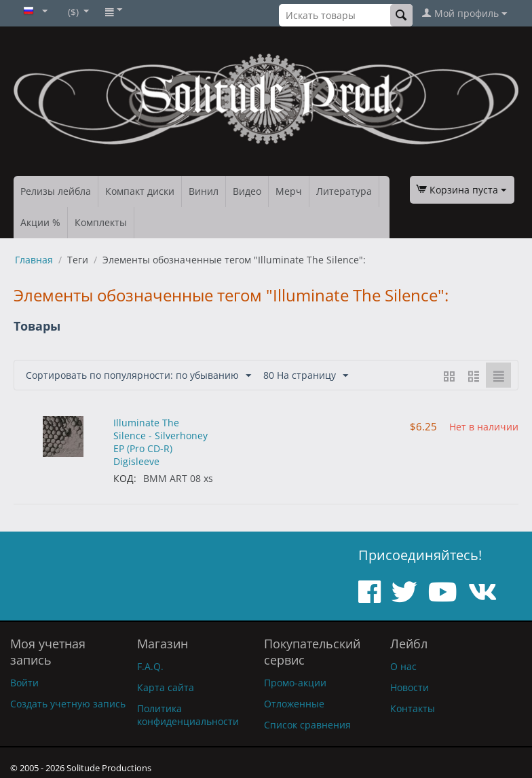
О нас (403, 666)
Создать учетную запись (68, 704)
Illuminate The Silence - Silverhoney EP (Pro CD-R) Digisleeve (160, 442)
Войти (24, 683)
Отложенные (294, 704)
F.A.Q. (150, 666)
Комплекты (101, 222)
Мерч (289, 191)
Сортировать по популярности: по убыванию (138, 376)
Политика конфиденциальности (188, 715)
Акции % (40, 222)
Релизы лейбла (56, 191)
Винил (204, 191)
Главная (34, 260)
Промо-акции (295, 683)
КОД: (125, 478)
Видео (247, 191)
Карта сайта (166, 687)
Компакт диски (140, 191)
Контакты (413, 708)
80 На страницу (306, 376)
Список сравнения (307, 725)
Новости (410, 687)
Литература (344, 191)
